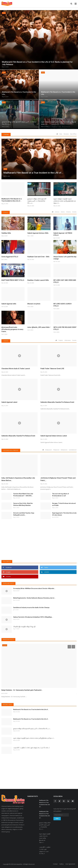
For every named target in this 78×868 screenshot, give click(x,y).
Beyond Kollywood (11, 450)
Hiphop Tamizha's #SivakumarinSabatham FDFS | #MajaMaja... (33, 617)
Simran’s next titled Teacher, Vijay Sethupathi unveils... (24, 514)
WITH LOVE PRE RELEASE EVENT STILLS (65, 328)
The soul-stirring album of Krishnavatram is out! (61, 495)
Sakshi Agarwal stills (9, 304)
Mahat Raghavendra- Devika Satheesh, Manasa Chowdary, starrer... (34, 598)
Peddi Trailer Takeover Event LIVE (52, 369)
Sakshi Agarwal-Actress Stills (38, 233)
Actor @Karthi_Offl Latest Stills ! (39, 327)
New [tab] (61, 134)
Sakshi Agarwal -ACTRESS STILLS (63, 234)
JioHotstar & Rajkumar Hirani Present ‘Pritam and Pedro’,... (58, 479)
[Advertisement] (39, 544)
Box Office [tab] (73, 134)
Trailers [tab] (61, 340)
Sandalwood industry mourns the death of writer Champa (31, 608)
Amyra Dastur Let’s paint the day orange (65, 258)
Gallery (62, 864)
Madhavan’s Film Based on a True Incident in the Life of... (12, 200)
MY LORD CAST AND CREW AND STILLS (65, 281)
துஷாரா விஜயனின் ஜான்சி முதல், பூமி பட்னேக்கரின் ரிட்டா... (37, 201)
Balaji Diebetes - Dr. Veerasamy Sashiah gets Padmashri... (22, 690)
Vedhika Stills (6, 233)
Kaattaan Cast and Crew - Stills (38, 257)
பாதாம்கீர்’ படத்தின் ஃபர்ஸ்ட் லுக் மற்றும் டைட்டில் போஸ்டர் (31, 748)
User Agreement (70, 864)
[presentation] (69, 647)
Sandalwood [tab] (73, 450)
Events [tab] (74, 212)
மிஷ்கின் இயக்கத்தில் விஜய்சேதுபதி (24, 627)
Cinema (6, 134)
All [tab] (57, 134)
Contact (55, 864)
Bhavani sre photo (34, 304)
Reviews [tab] (66, 134)
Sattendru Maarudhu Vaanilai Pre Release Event (57, 402)
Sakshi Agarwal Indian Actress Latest (54, 436)
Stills (6, 212)
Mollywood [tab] (64, 450)
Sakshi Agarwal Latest (9, 402)
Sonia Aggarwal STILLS (10, 257)
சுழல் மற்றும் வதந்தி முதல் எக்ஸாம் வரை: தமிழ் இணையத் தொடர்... (65, 201)
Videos (6, 341)
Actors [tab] (63, 212)
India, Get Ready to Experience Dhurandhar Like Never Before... (18, 479)
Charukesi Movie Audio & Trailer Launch (16, 369)
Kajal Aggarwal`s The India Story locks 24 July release (64, 514)
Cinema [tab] (68, 212)
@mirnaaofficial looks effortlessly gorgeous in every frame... (12, 329)
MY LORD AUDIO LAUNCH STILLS (62, 305)
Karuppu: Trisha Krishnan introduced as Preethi (64, 504)
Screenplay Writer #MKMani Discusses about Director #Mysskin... (34, 588)
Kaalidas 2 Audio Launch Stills (38, 280)
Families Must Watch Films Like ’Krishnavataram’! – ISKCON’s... (23, 495)
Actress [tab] (57, 212)
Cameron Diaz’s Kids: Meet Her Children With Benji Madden (23, 504)
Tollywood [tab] (56, 450)
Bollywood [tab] (48, 450)
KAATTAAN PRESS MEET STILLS (13, 280)
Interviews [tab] (68, 340)
